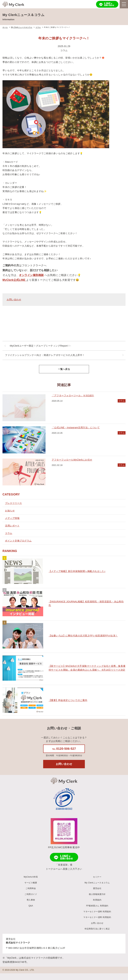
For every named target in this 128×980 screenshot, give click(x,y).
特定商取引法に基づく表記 (97, 929)
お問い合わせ (14, 300)
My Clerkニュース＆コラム (97, 883)
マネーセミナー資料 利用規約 (97, 912)
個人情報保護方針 (97, 894)
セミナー (97, 877)
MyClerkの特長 (31, 877)
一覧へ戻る (64, 369)
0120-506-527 (64, 749)
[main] (64, 392)
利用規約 (97, 900)
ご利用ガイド (31, 894)
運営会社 (97, 888)
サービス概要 (31, 883)
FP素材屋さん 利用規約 (97, 906)
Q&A (31, 906)
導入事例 (31, 900)
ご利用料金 (31, 888)
